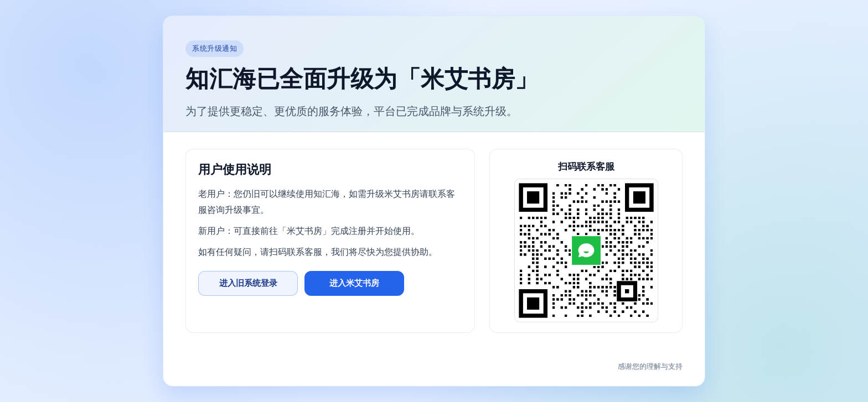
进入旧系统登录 (248, 283)
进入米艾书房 (354, 283)
